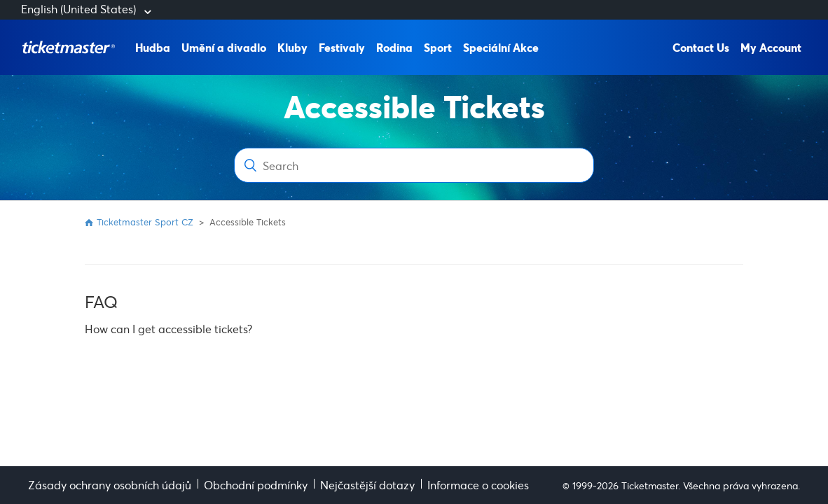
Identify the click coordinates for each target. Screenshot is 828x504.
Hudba (153, 47)
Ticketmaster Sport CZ (145, 222)
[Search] (414, 165)
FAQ (101, 302)
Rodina (394, 47)
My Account (771, 47)
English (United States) (80, 9)
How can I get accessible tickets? (168, 329)
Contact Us (701, 47)
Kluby (292, 47)
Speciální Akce (501, 47)
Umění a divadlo (224, 47)
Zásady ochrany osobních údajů (110, 485)
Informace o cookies (478, 485)
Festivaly (342, 47)
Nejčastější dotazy (367, 485)
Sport (438, 47)
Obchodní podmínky (256, 485)
